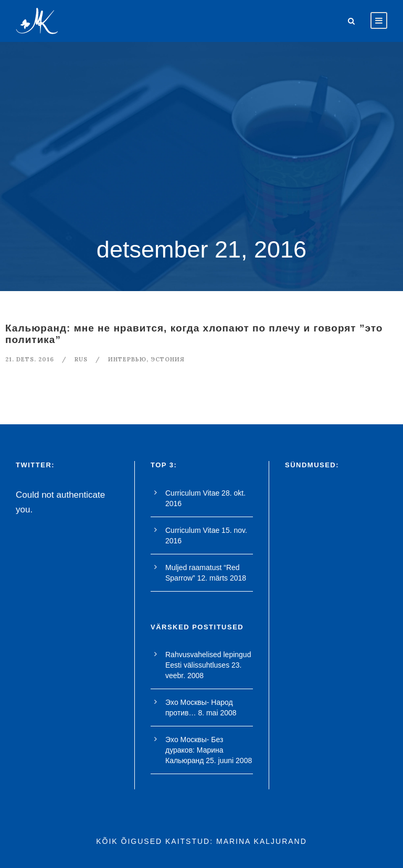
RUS (81, 359)
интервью (127, 359)
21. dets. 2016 (30, 359)
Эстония (168, 359)
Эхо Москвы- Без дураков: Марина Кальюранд (194, 750)
